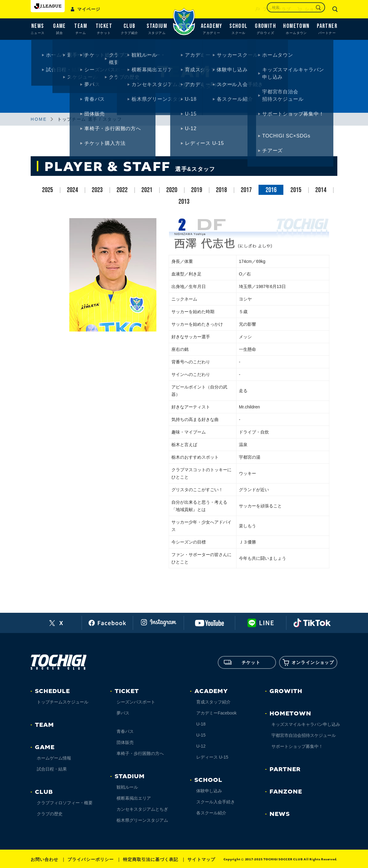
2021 (147, 190)
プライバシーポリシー (91, 859)
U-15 (201, 735)
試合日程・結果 (52, 769)
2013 (184, 202)
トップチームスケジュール (63, 702)
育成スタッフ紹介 (213, 702)
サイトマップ (201, 859)
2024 (72, 190)
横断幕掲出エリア (134, 798)
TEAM (44, 725)
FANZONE (286, 792)
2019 (197, 190)
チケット (242, 663)
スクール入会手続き (216, 802)
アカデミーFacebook (216, 713)
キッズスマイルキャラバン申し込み (306, 724)
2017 (246, 190)
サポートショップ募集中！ (297, 746)
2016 (271, 190)
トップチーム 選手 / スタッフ (90, 119)
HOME (39, 119)
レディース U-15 (212, 757)
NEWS (280, 814)
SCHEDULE (52, 691)
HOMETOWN (290, 714)
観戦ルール (127, 787)
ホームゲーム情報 (54, 758)
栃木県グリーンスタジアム (142, 820)
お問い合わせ (44, 859)
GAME (45, 747)
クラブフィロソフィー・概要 (65, 803)
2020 (172, 190)
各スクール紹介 (211, 813)
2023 (97, 190)
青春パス (125, 731)
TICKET (127, 691)
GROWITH (286, 691)
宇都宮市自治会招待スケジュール (304, 735)
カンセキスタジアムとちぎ (142, 809)
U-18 (201, 724)
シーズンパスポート (136, 702)
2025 (48, 190)
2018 (221, 190)
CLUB (44, 792)
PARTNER (285, 769)
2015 (296, 190)
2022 (122, 190)
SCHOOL (208, 780)
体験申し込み (209, 791)
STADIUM (130, 776)
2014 (321, 190)
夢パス (123, 713)
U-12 (201, 746)
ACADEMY (211, 691)
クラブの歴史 (50, 814)
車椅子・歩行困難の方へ (140, 753)
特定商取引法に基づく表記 (151, 859)
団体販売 (125, 742)
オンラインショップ (308, 663)
